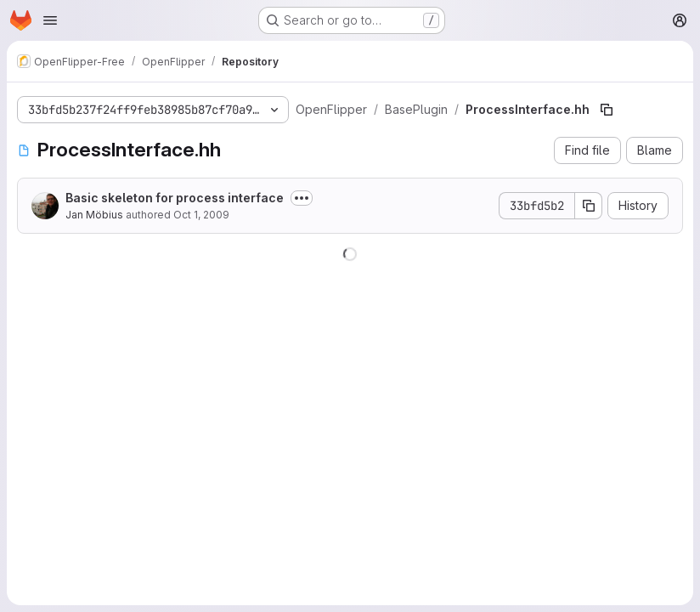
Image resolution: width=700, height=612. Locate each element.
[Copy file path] (607, 110)
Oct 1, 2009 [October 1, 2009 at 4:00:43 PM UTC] (201, 215)
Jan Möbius (94, 215)
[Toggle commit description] (302, 198)
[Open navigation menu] (50, 20)
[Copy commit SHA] (589, 206)
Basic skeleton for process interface (175, 198)
